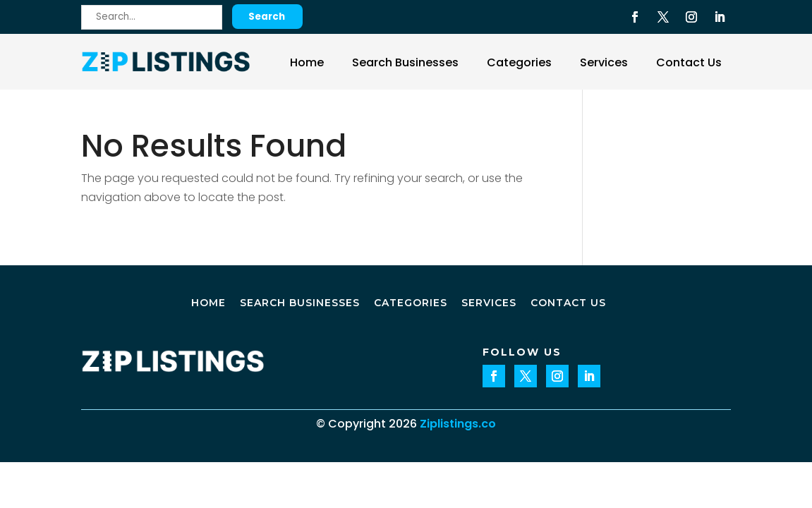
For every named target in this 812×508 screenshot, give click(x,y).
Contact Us (689, 62)
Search (267, 17)
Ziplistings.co (458, 424)
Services (604, 62)
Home (307, 62)
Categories (519, 62)
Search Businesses (405, 62)
